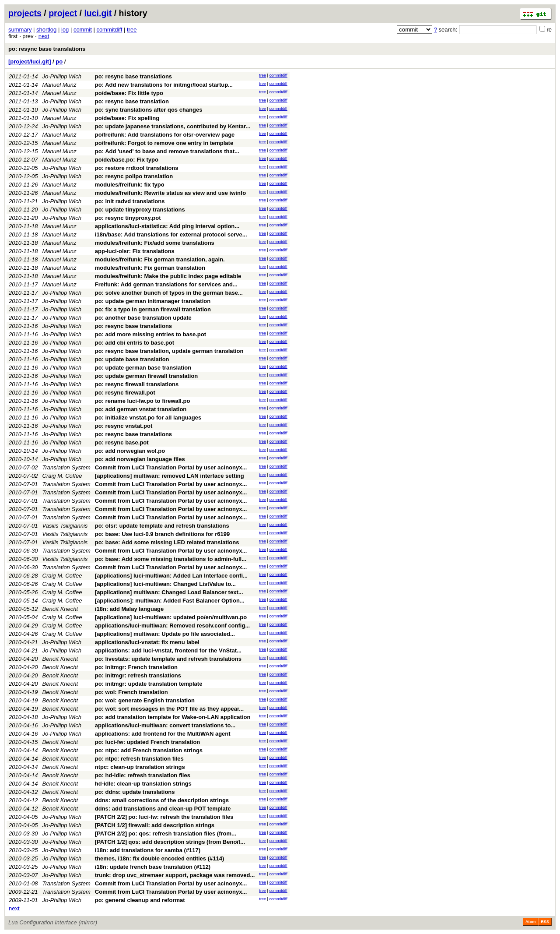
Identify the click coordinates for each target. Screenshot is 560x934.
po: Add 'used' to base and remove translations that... (167, 151)
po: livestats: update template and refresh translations (168, 659)
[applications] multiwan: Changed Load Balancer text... (169, 592)
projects (25, 13)
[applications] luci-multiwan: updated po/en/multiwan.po (171, 617)
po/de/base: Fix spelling (127, 118)
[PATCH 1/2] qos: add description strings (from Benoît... (170, 842)
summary (20, 30)
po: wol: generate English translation (145, 700)
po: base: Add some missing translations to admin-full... (171, 559)
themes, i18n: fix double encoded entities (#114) (159, 858)
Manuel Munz (59, 85)
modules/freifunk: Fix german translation (150, 268)
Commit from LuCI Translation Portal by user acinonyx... (171, 467)
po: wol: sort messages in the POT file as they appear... (169, 709)
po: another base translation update (143, 318)
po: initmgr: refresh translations (138, 675)
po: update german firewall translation (146, 376)
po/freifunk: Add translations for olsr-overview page (165, 135)
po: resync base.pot (122, 442)
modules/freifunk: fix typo (130, 185)
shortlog (46, 30)
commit (83, 30)
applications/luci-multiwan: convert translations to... (165, 725)
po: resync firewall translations (137, 384)
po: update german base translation (143, 368)
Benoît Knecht (60, 609)
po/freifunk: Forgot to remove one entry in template (164, 143)
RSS (545, 922)
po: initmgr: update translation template (149, 684)
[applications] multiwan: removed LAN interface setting (170, 476)
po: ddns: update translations (135, 792)
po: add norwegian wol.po (130, 451)
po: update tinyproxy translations (140, 210)
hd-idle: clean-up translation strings (143, 784)
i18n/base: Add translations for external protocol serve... (171, 234)
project (63, 13)
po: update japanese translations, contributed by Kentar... (173, 126)
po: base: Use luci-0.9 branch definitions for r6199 (162, 534)
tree (132, 30)
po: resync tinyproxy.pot (128, 218)
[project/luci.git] (30, 62)
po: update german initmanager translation (153, 301)
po (59, 62)
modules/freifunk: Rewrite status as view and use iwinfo (170, 193)
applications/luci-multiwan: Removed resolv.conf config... (172, 626)
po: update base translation (132, 359)
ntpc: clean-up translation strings (140, 767)
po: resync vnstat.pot (124, 426)
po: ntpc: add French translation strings (149, 750)
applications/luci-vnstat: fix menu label (147, 642)
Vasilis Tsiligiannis (65, 526)
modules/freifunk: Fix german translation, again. (160, 259)
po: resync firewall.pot (125, 393)
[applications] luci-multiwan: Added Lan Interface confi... (171, 576)
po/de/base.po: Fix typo (127, 160)
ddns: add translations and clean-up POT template (163, 809)
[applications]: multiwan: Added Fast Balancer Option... (170, 601)
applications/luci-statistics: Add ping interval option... (167, 226)
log (65, 30)
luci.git (98, 13)
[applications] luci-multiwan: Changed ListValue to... (165, 584)
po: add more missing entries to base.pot (150, 334)
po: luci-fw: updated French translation (148, 742)
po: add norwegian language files (140, 459)
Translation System (66, 467)
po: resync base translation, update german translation (169, 351)
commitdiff (109, 30)
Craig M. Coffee (62, 476)
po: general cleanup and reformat (140, 900)
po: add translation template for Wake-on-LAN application (173, 717)
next (44, 36)
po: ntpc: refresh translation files (139, 759)
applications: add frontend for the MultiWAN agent (163, 734)
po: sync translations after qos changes (149, 110)
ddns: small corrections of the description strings (162, 800)
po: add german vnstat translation (141, 409)
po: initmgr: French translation (136, 667)
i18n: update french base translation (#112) (153, 867)
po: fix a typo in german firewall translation (153, 309)
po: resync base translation (132, 101)
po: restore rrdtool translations (137, 168)
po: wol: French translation (131, 692)
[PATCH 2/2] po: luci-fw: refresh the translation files (164, 817)
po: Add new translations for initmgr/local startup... (164, 85)
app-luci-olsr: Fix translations (135, 251)
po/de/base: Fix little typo (129, 93)
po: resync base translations (47, 49)
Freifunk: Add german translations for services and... (166, 284)
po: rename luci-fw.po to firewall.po (143, 401)
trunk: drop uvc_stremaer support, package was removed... (175, 875)
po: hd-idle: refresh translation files (143, 775)
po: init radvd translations (130, 201)
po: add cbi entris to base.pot (135, 343)
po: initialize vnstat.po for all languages (148, 418)
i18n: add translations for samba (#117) (148, 850)
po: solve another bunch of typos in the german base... (169, 293)
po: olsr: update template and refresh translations (162, 526)
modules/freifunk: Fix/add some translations (155, 243)
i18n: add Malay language (129, 609)
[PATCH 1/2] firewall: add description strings (155, 825)
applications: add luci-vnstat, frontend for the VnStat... (168, 650)
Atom (530, 922)
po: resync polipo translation (134, 176)
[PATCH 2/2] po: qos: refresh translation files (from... (166, 834)
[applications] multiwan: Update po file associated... (165, 634)
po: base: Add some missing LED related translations (167, 542)
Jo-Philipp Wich (62, 76)
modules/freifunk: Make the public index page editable (168, 276)
